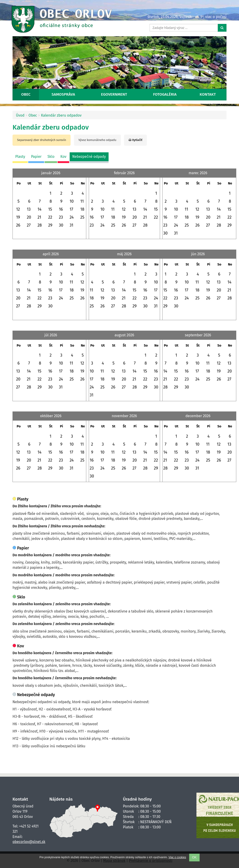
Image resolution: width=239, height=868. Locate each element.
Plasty (20, 157)
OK (194, 857)
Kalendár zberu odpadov (61, 115)
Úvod (20, 115)
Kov (63, 157)
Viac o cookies (177, 857)
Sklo (51, 157)
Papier (36, 157)
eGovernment (114, 94)
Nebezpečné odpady (89, 157)
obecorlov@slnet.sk (29, 842)
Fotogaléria (165, 94)
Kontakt (208, 94)
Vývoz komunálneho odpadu (97, 140)
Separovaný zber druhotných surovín (42, 140)
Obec (26, 94)
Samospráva (63, 94)
